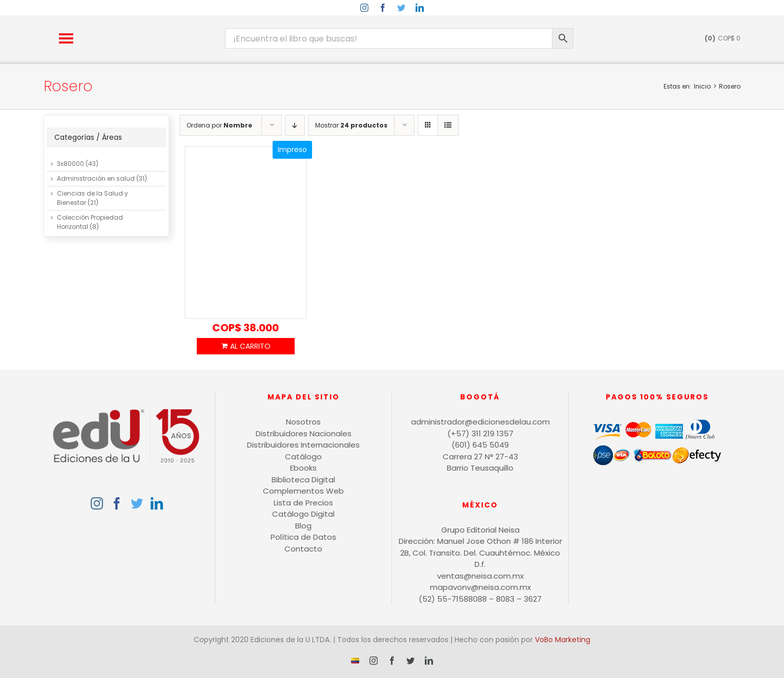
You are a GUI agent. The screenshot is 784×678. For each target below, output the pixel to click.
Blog (303, 526)
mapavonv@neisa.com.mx (480, 587)
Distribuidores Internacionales (303, 445)
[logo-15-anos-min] (157, 24)
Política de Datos (303, 537)
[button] (66, 38)
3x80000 (70, 164)
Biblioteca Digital (303, 480)
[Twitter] (137, 503)
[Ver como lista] (448, 125)
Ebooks (303, 468)
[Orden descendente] (295, 125)
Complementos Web (303, 491)
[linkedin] (420, 8)
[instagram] (364, 8)
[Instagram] (97, 503)
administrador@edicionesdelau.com (480, 422)
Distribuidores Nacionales (304, 433)
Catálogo (303, 457)
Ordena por (219, 125)
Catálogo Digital (303, 514)
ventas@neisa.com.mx (480, 576)
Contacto (303, 549)
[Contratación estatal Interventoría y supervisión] (246, 233)
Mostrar (351, 125)
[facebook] (383, 8)
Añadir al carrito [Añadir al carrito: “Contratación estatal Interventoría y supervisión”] (246, 346)
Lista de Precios (303, 503)
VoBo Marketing (563, 640)
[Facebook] (117, 503)
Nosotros (303, 422)
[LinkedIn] (157, 503)
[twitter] (401, 8)
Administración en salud (96, 178)
